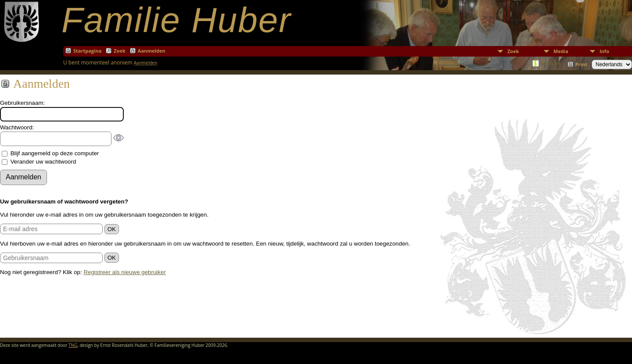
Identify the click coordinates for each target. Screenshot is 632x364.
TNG (73, 345)
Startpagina (87, 51)
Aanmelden (152, 51)
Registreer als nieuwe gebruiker (124, 272)
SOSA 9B (551, 63)
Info (604, 51)
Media (561, 51)
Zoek (513, 51)
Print (581, 64)
